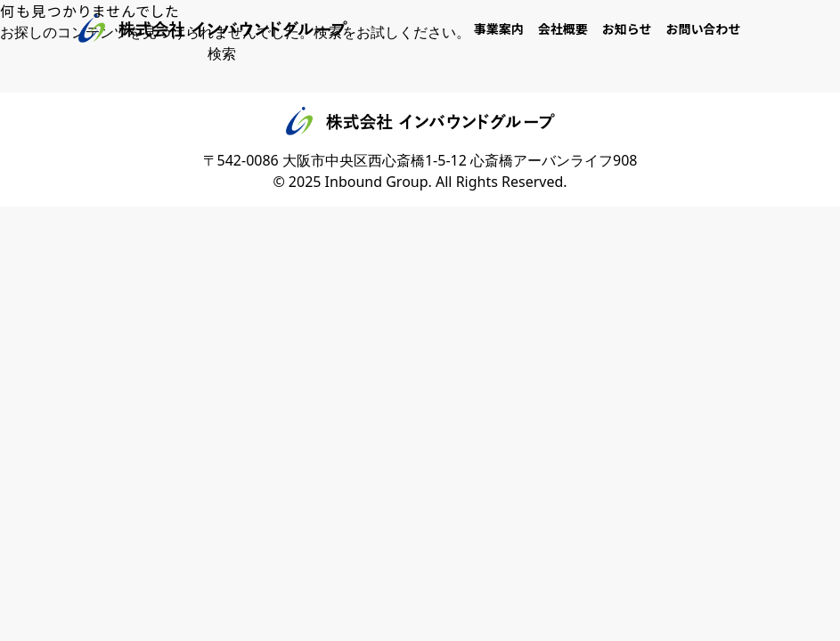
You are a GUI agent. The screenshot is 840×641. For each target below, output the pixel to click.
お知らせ (627, 28)
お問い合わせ (704, 28)
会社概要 (563, 28)
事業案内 (499, 28)
